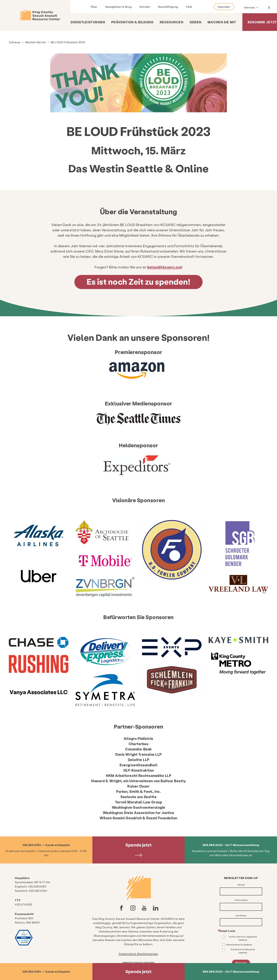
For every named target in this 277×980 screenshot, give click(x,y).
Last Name (241, 915)
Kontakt (145, 7)
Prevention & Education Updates (243, 951)
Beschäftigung (168, 7)
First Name (242, 900)
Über (94, 7)
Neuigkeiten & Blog (119, 7)
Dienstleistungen (88, 22)
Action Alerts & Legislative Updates (243, 938)
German (250, 7)
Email (242, 885)
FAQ (189, 7)
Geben (196, 22)
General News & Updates (239, 945)
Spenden (224, 7)
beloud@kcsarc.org (164, 267)
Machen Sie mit (222, 22)
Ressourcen (172, 22)
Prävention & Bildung (132, 22)
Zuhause (15, 42)
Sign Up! (241, 963)
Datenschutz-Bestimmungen (138, 954)
